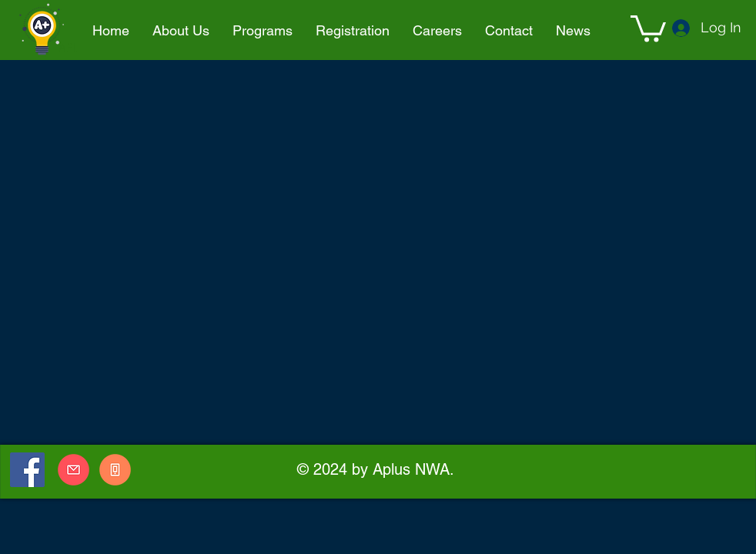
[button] (263, 31)
